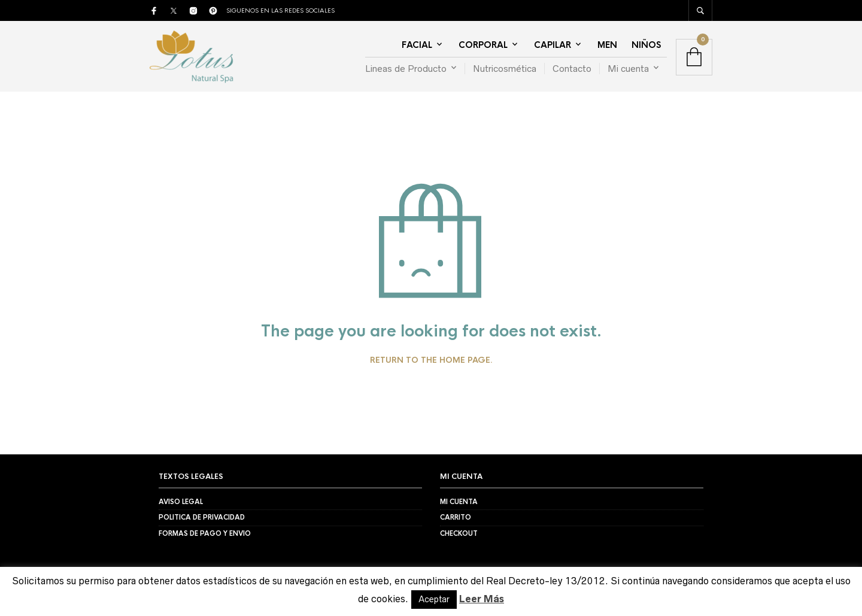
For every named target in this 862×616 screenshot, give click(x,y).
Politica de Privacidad (202, 517)
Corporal (483, 45)
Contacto (572, 69)
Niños (646, 45)
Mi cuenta (628, 69)
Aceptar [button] (434, 599)
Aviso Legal (181, 502)
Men (607, 45)
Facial (417, 45)
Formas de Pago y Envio (205, 533)
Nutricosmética (505, 69)
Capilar (553, 45)
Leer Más (482, 599)
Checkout (459, 533)
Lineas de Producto (406, 69)
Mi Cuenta (459, 502)
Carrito (456, 517)
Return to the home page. (431, 360)
